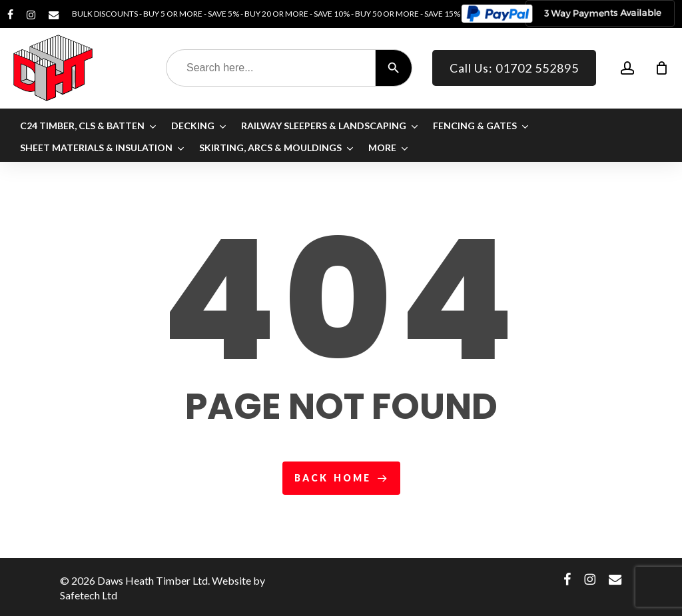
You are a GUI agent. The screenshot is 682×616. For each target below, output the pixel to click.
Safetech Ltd (89, 595)
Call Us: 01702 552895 (514, 68)
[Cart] (661, 68)
